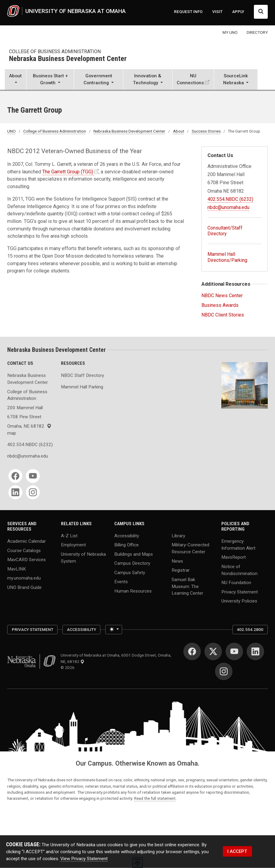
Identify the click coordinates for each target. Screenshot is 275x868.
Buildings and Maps (134, 554)
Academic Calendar (27, 541)
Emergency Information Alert (238, 545)
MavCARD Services (27, 560)
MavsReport (234, 557)
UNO (11, 131)
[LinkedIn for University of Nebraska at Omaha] (255, 651)
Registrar (181, 570)
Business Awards (220, 305)
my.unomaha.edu (24, 578)
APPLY (238, 11)
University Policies (239, 601)
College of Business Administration (55, 51)
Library (178, 535)
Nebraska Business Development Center (68, 59)
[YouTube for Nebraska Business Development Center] (33, 476)
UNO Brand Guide (24, 587)
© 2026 (68, 667)
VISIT (217, 11)
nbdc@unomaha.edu (228, 207)
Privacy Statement (240, 592)
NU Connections (190, 79)
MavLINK (17, 569)
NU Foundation (236, 583)
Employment (73, 545)
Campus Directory (132, 563)
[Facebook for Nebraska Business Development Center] (15, 476)
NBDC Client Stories (223, 315)
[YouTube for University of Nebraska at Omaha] (234, 651)
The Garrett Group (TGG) (68, 172)
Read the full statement (155, 798)
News (177, 561)
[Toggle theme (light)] (114, 629)
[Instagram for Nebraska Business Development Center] (33, 492)
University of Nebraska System (83, 557)
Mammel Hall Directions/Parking (227, 257)
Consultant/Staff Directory (225, 231)
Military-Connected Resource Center (190, 548)
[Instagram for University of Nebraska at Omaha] (224, 671)
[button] (16, 80)
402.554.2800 (250, 629)
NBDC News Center (222, 296)
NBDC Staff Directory (82, 375)
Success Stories (206, 131)
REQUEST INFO (188, 11)
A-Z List (69, 535)
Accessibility (127, 535)
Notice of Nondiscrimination (239, 570)
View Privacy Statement (84, 858)
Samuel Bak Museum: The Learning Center (187, 586)
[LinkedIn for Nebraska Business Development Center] (15, 492)
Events (121, 582)
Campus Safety (130, 572)
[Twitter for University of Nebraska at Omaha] (213, 651)
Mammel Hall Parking (82, 387)
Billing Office (126, 545)
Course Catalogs (24, 550)
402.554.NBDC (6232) (230, 199)
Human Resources (133, 591)
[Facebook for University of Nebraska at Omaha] (192, 651)
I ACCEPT (237, 851)
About (179, 131)
